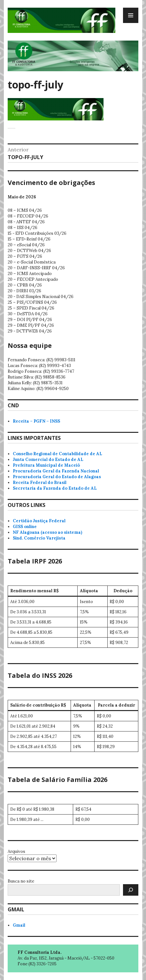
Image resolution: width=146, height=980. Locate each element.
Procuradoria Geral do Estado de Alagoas (57, 477)
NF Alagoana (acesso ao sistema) (47, 532)
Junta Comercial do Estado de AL (48, 459)
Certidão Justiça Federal (39, 521)
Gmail (19, 925)
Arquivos (16, 851)
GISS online (25, 527)
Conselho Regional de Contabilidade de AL (58, 454)
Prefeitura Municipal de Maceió (46, 465)
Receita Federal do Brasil (40, 482)
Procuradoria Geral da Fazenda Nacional (56, 471)
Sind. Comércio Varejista (39, 538)
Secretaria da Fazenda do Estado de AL (55, 488)
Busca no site (21, 881)
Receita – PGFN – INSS (36, 421)
